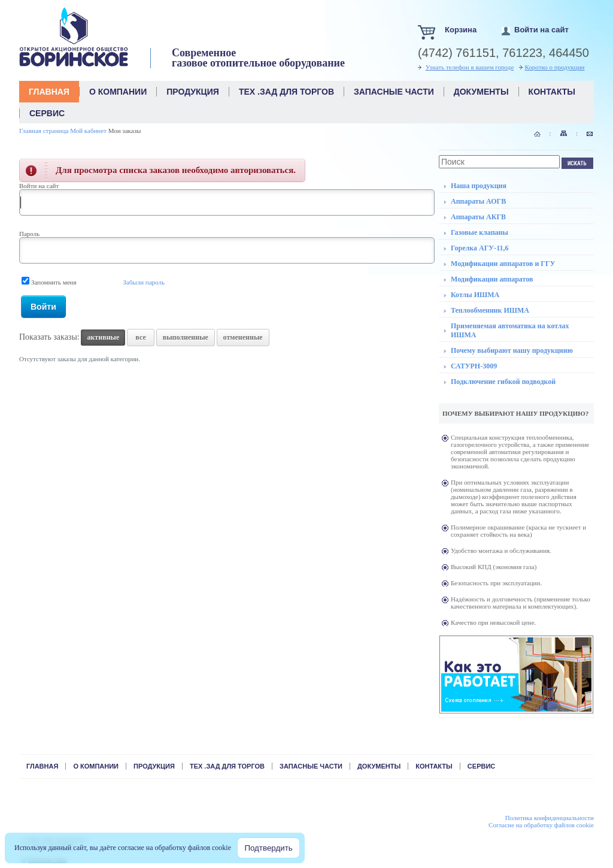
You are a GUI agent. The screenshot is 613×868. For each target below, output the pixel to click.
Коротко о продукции (555, 67)
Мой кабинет (88, 131)
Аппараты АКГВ (478, 217)
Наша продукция (479, 186)
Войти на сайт (541, 30)
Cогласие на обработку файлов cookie (541, 825)
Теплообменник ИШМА (490, 310)
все (140, 337)
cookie (221, 848)
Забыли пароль (144, 282)
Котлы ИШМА (475, 295)
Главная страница (44, 131)
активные (103, 337)
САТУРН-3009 (474, 366)
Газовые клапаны (480, 232)
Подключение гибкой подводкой (503, 382)
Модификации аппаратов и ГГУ (503, 264)
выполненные (186, 337)
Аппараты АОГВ (478, 201)
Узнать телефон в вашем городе (470, 67)
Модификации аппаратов (492, 279)
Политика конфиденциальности (550, 818)
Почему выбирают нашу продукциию (512, 350)
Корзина (461, 30)
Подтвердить (268, 848)
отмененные (243, 337)
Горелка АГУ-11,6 (480, 248)
